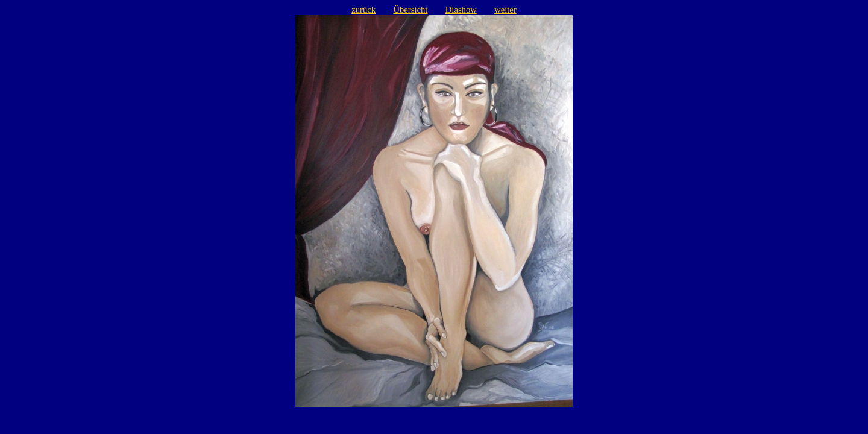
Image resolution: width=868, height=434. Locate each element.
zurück (363, 10)
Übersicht (410, 10)
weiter (505, 10)
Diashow (461, 10)
